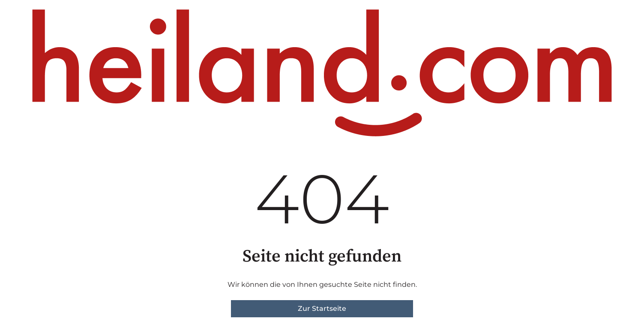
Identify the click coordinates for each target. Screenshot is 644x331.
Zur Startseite (322, 308)
